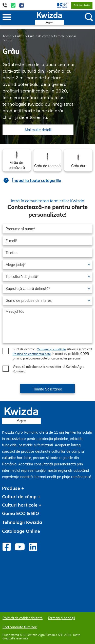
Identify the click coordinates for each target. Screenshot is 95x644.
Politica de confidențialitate (32, 354)
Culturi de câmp (39, 36)
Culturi (20, 36)
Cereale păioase (65, 36)
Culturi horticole (20, 505)
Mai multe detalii (38, 130)
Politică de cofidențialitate (23, 618)
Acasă (7, 36)
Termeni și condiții (61, 618)
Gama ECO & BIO (21, 513)
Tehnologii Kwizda (22, 522)
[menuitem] (59, 5)
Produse (11, 488)
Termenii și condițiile (52, 349)
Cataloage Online (21, 531)
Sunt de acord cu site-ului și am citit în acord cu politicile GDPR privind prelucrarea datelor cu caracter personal (52, 354)
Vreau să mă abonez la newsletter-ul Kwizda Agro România (49, 369)
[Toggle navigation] (7, 18)
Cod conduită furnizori (20, 627)
